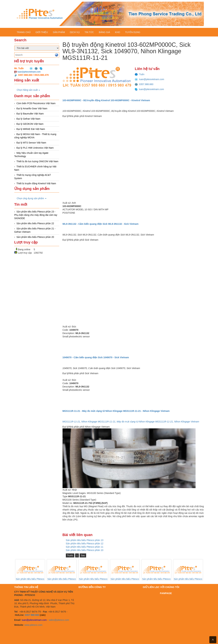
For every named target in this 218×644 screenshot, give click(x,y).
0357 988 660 (32, 615)
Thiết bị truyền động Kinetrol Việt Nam (36, 183)
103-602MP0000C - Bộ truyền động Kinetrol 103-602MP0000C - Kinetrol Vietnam (106, 100)
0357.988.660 (144, 84)
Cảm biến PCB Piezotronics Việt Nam (36, 103)
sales (51, 620)
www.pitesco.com (33, 625)
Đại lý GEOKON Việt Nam (30, 124)
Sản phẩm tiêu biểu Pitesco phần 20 (35, 237)
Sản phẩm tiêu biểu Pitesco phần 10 (85, 550)
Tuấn (140, 74)
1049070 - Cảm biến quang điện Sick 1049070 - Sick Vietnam (96, 357)
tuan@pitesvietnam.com (29, 72)
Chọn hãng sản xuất (28, 90)
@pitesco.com (62, 620)
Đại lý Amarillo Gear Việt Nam (32, 108)
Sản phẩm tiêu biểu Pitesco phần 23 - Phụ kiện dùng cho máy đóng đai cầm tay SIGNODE (36, 215)
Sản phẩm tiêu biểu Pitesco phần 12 (85, 543)
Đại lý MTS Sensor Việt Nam (31, 143)
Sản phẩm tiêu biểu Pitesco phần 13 (85, 540)
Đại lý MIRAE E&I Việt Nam (31, 129)
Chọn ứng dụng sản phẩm (32, 198)
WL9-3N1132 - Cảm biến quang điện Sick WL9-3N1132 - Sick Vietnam (101, 224)
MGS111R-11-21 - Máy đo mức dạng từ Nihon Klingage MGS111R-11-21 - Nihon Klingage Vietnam (116, 411)
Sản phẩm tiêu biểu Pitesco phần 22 (35, 223)
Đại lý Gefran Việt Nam (28, 119)
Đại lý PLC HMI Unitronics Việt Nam (35, 148)
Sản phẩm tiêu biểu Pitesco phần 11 (85, 547)
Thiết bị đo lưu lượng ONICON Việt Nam (37, 161)
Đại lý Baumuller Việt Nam (30, 114)
